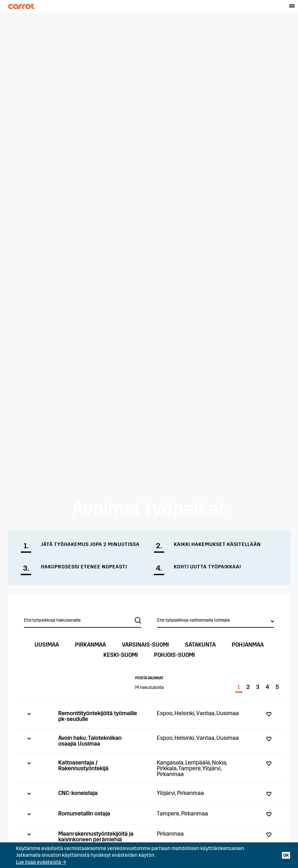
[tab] (149, 716)
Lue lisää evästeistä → (41, 862)
